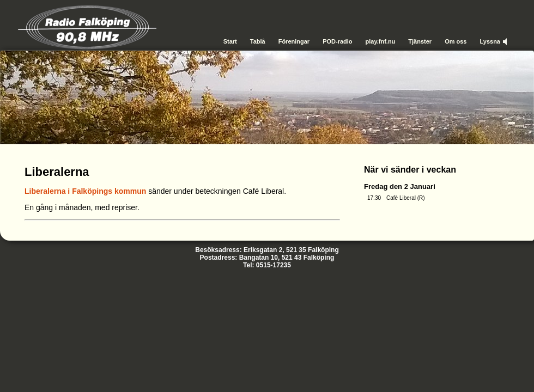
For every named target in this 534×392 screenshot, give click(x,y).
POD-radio (337, 41)
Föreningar (294, 41)
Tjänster (420, 41)
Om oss (456, 41)
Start (230, 41)
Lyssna (490, 41)
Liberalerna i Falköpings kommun (85, 191)
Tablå (258, 41)
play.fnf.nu (381, 41)
